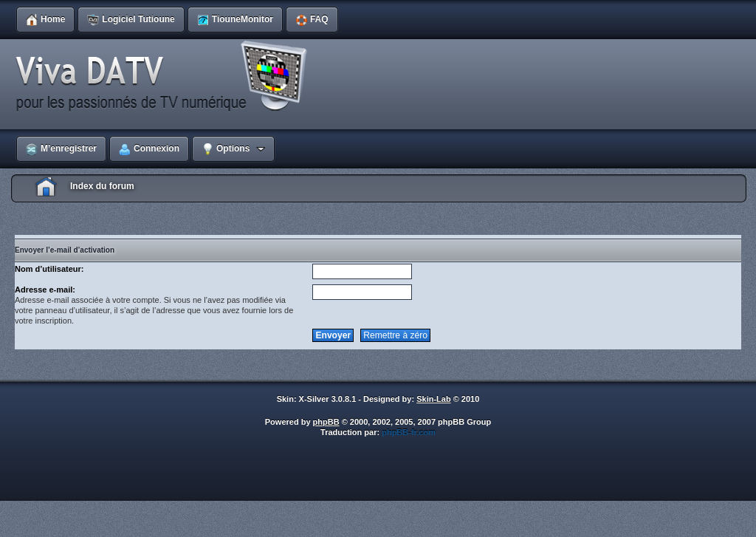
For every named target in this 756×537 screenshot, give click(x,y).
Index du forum (102, 186)
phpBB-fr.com (409, 432)
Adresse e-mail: (45, 290)
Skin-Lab (433, 399)
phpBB (326, 422)
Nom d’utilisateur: (49, 269)
